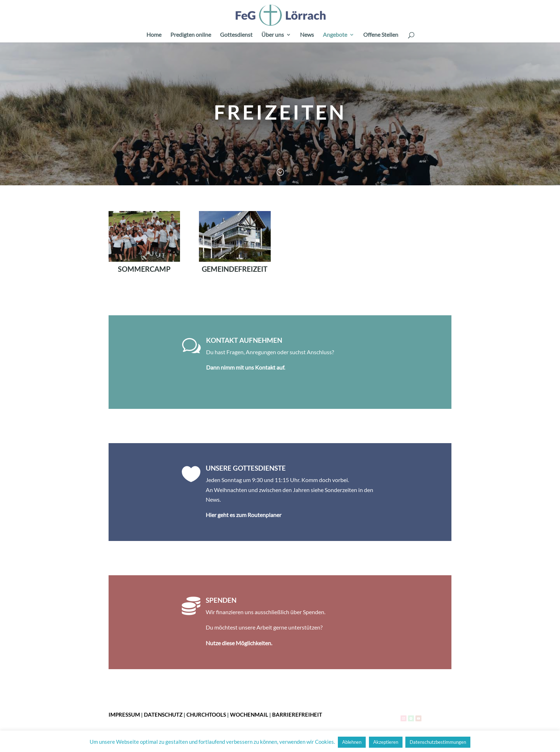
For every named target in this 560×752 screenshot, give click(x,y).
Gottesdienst (236, 35)
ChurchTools (206, 715)
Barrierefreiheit (297, 715)
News (307, 35)
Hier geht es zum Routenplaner (244, 515)
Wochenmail (249, 715)
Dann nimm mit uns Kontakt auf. (246, 367)
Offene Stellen (381, 35)
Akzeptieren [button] (386, 742)
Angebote (335, 35)
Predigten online (191, 35)
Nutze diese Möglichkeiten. (239, 643)
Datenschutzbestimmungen (438, 742)
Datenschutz (163, 715)
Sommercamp (144, 269)
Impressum (124, 715)
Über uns (273, 35)
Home (154, 35)
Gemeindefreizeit (235, 269)
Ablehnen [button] (352, 742)
